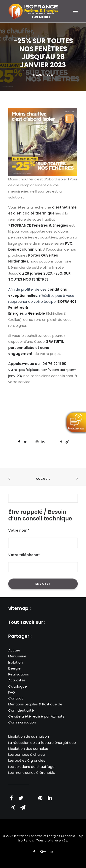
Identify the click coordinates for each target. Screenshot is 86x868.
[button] (75, 11)
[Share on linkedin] (43, 442)
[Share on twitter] (25, 442)
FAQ (12, 692)
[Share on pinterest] (37, 442)
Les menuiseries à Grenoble (32, 773)
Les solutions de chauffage (31, 767)
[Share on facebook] (19, 442)
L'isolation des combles (28, 749)
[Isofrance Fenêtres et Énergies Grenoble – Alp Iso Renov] (33, 11)
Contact (16, 698)
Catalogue (18, 686)
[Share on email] (67, 442)
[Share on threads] (31, 441)
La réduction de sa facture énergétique (42, 743)
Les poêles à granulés (27, 760)
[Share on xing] (61, 442)
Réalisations (19, 674)
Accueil (43, 479)
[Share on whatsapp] (49, 441)
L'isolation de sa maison (29, 736)
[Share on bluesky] (55, 441)
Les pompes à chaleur (27, 754)
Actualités (17, 680)
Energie (14, 668)
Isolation (15, 662)
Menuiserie (17, 656)
